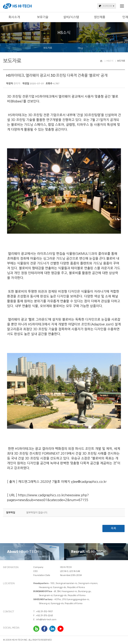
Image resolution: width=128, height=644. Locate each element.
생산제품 (100, 17)
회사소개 (14, 17)
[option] (32, 552)
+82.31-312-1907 (44, 611)
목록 (113, 528)
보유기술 (43, 17)
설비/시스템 (71, 17)
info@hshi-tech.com (46, 620)
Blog (80, 48)
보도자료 (48, 48)
